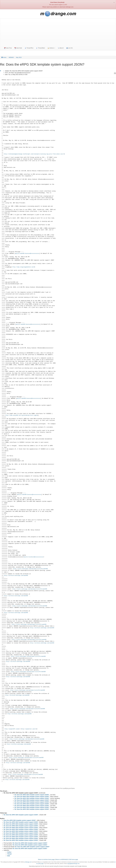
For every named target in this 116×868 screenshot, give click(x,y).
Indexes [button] (51, 48)
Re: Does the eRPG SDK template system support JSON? (32, 795)
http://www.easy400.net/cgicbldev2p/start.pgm (21, 415)
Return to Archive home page (46, 859)
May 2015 (19, 57)
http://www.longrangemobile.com (23, 267)
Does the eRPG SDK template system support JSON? (20, 820)
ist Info (70, 48)
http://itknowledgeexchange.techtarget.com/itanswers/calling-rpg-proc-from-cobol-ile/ (34, 154)
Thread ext (41, 48)
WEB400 (11, 57)
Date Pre (8, 48)
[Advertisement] (58, 32)
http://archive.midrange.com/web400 (16, 575)
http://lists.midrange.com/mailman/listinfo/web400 (30, 569)
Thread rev (29, 48)
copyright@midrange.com (73, 864)
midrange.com (28, 862)
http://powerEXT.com (11, 729)
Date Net (18, 48)
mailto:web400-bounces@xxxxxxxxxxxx (27, 253)
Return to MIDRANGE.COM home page (67, 859)
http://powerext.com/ (28, 729)
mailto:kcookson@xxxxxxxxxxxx (34, 557)
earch (61, 48)
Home (4, 57)
